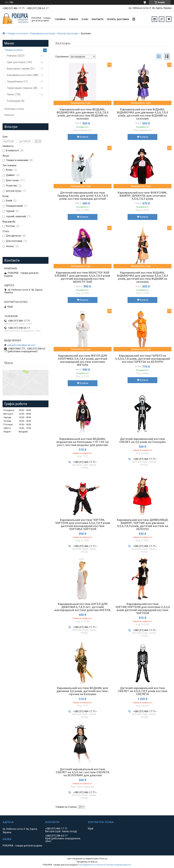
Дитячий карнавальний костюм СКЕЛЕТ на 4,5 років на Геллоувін (142, 440)
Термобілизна (15, 82)
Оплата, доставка (118, 19)
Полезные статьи (14, 109)
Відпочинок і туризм (18, 69)
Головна (60, 19)
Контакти (98, 19)
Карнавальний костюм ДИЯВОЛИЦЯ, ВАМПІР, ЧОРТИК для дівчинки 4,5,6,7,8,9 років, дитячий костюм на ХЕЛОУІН (143, 524)
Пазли (10, 94)
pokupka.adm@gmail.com (22, 345)
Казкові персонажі (68, 33)
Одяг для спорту (16, 62)
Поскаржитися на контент (91, 865)
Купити (84, 137)
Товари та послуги (18, 33)
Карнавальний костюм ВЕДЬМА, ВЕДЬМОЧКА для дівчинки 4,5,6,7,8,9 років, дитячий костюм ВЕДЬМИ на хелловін (83, 114)
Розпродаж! (14, 101)
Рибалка (12, 56)
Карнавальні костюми (43, 33)
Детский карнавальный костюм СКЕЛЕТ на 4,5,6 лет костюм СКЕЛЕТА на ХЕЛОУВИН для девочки (83, 772)
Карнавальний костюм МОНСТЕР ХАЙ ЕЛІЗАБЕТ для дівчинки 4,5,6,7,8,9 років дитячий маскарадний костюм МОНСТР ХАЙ (82, 277)
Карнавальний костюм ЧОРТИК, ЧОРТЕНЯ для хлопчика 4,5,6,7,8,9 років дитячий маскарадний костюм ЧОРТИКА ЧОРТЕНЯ (83, 524)
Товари (73, 19)
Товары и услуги (14, 50)
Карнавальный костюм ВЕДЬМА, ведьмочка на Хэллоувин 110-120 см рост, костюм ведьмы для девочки (83, 442)
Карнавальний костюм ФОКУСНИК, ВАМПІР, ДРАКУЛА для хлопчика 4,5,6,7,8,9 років (142, 196)
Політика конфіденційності (118, 865)
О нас (85, 19)
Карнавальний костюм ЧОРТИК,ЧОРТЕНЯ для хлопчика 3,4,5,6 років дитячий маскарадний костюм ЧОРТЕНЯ (143, 609)
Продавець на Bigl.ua (87, 862)
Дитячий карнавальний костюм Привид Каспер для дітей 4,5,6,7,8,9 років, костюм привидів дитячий (83, 196)
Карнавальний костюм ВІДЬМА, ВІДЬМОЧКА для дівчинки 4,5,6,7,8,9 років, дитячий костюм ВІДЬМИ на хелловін (143, 114)
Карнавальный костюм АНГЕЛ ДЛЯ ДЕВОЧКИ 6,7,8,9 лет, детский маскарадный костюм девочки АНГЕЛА (82, 607)
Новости (9, 115)
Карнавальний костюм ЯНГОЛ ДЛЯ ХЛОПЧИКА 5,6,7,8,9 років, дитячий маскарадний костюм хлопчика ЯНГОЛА (83, 360)
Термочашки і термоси (20, 88)
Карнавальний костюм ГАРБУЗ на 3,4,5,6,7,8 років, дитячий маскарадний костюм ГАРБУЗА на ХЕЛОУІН (143, 359)
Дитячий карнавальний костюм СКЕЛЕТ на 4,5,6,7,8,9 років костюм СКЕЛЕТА (143, 691)
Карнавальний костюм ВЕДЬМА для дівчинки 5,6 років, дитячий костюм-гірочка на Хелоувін (83, 691)
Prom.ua (103, 859)
